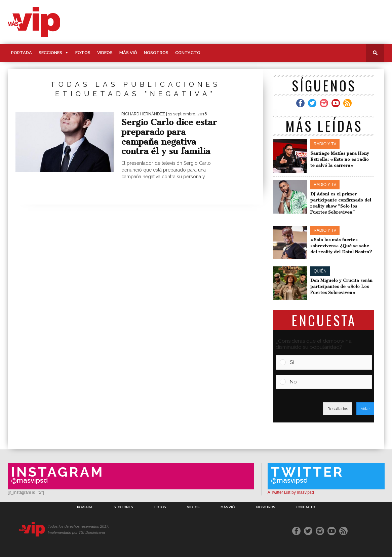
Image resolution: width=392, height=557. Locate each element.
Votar (365, 409)
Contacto (188, 53)
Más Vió (128, 53)
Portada (22, 53)
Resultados (338, 409)
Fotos (83, 53)
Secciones (50, 53)
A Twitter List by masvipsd (291, 492)
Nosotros (156, 53)
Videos (105, 53)
